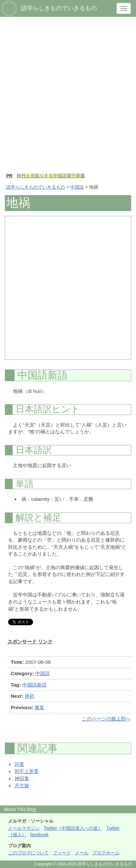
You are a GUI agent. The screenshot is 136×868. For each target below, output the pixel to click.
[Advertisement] (68, 98)
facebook (39, 835)
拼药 (29, 696)
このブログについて (28, 853)
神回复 (22, 778)
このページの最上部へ (106, 719)
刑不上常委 (27, 771)
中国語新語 (34, 685)
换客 (40, 707)
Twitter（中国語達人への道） (73, 828)
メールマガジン (24, 828)
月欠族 (22, 786)
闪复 (19, 764)
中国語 (77, 187)
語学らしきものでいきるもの (36, 187)
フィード (62, 853)
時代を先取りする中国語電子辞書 (51, 176)
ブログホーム (106, 853)
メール (82, 853)
